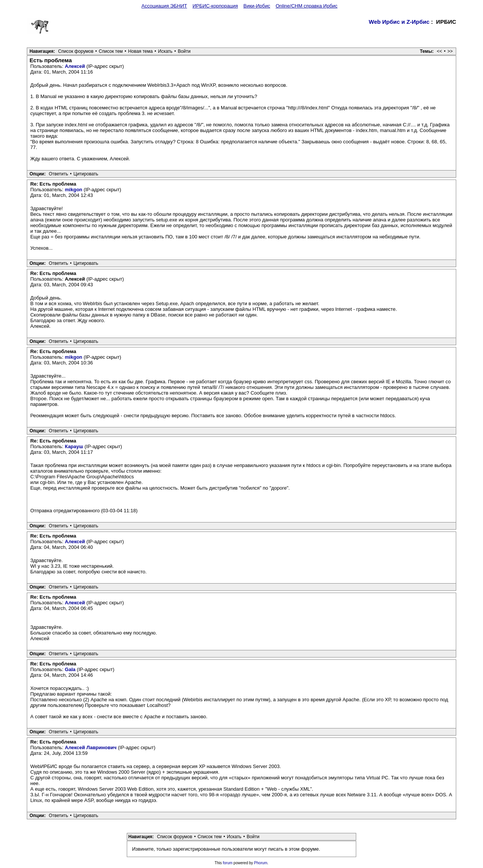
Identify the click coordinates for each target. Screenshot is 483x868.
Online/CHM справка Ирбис (306, 6)
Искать (165, 51)
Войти (184, 51)
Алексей (75, 66)
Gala (70, 669)
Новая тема (141, 51)
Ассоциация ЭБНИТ (164, 6)
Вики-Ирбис (257, 6)
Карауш (74, 446)
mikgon (74, 190)
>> (450, 51)
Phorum (261, 863)
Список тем (111, 51)
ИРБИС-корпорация (215, 6)
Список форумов (76, 51)
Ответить (58, 174)
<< (440, 51)
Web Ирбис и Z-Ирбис (399, 22)
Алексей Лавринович (91, 747)
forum (228, 863)
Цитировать (86, 174)
